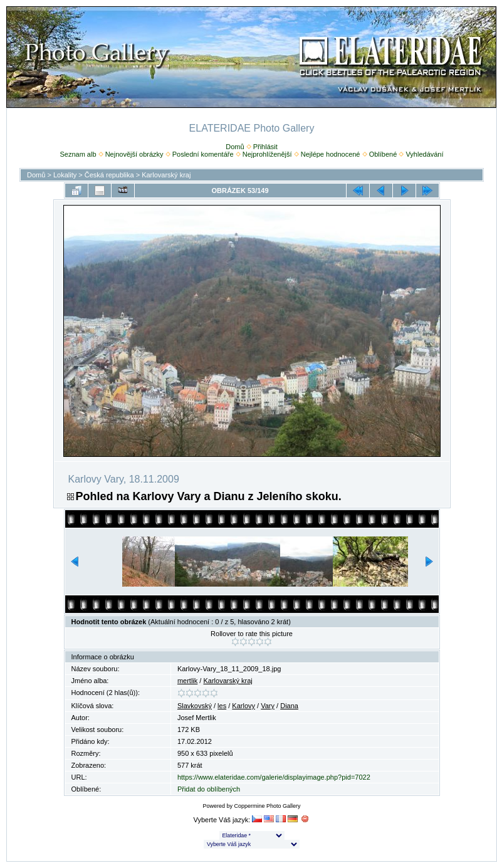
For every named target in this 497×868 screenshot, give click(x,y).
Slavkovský (195, 706)
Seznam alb (78, 154)
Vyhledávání (424, 154)
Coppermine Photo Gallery (267, 806)
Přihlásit (265, 147)
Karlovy (243, 706)
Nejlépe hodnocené (331, 154)
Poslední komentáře (203, 154)
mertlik (187, 681)
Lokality (65, 175)
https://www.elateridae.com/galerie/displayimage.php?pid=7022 (274, 777)
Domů (235, 147)
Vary (268, 706)
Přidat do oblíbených (209, 789)
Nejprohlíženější (267, 154)
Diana (289, 706)
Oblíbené (383, 154)
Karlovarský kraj (166, 175)
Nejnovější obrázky (134, 154)
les (222, 706)
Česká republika (109, 175)
